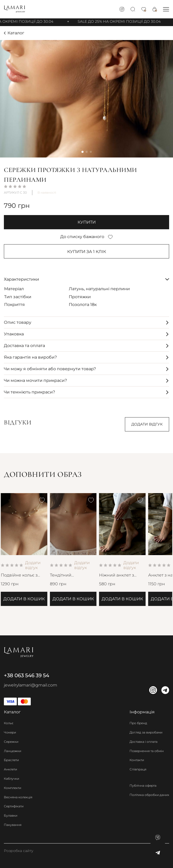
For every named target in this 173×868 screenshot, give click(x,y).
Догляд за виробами (146, 732)
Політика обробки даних (149, 795)
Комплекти (13, 788)
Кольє (9, 723)
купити (87, 222)
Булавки (11, 815)
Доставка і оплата (144, 742)
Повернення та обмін (147, 751)
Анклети (10, 769)
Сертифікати (14, 806)
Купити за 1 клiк (87, 252)
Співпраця (138, 769)
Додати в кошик (24, 599)
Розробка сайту (19, 851)
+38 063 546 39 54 (27, 675)
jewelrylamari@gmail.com (31, 685)
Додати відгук (147, 424)
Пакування (13, 825)
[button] (166, 9)
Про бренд (138, 723)
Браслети (11, 760)
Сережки (11, 742)
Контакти (137, 760)
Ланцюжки (13, 751)
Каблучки (12, 779)
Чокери (10, 732)
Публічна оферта (143, 786)
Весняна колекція (18, 797)
